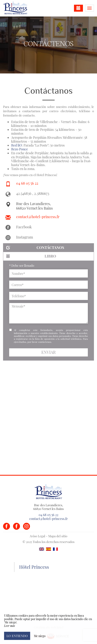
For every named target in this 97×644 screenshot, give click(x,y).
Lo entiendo (17, 636)
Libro (31, 256)
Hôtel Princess (34, 567)
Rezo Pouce (20, 149)
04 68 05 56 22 (27, 183)
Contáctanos (35, 248)
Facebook (24, 227)
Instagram (25, 237)
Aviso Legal (37, 536)
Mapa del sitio (58, 536)
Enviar (48, 352)
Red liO (17, 145)
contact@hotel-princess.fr (38, 217)
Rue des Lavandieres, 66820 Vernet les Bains (34, 206)
